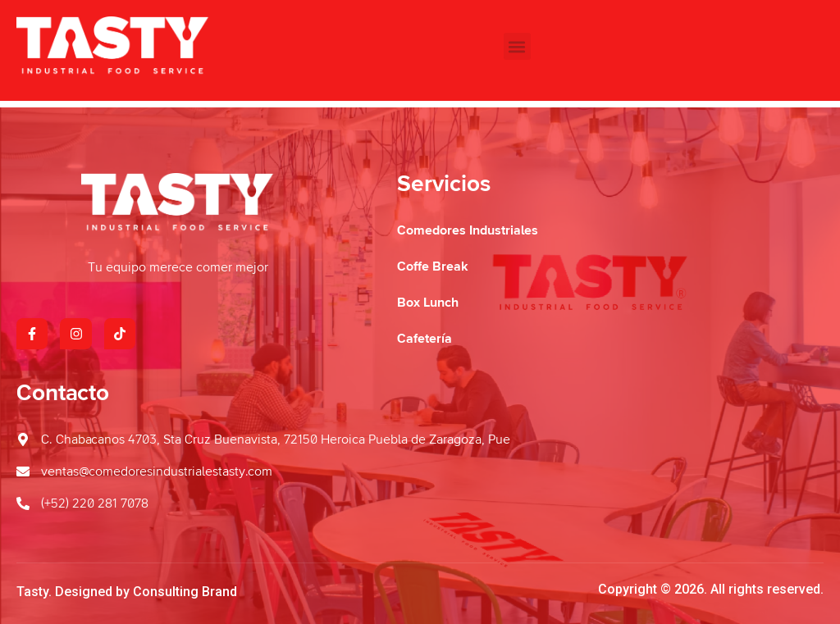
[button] (517, 46)
